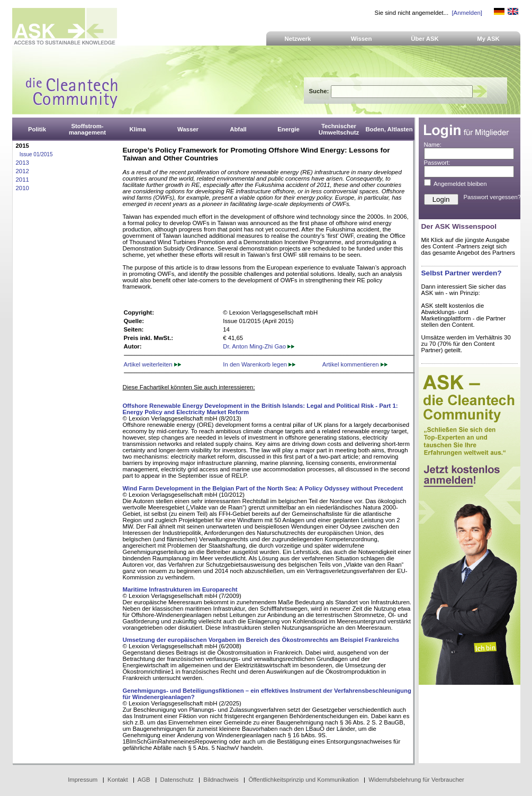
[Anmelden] (467, 13)
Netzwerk (298, 39)
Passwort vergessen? (493, 197)
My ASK (488, 39)
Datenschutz (177, 780)
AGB (144, 780)
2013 (22, 163)
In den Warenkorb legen (259, 364)
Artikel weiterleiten (152, 364)
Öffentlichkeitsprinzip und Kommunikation (303, 780)
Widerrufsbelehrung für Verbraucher (416, 780)
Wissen (362, 39)
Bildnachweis (221, 780)
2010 (22, 188)
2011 (22, 180)
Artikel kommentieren (355, 364)
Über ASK (425, 39)
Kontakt (118, 780)
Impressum (83, 780)
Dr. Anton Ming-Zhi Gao (259, 346)
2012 (22, 171)
